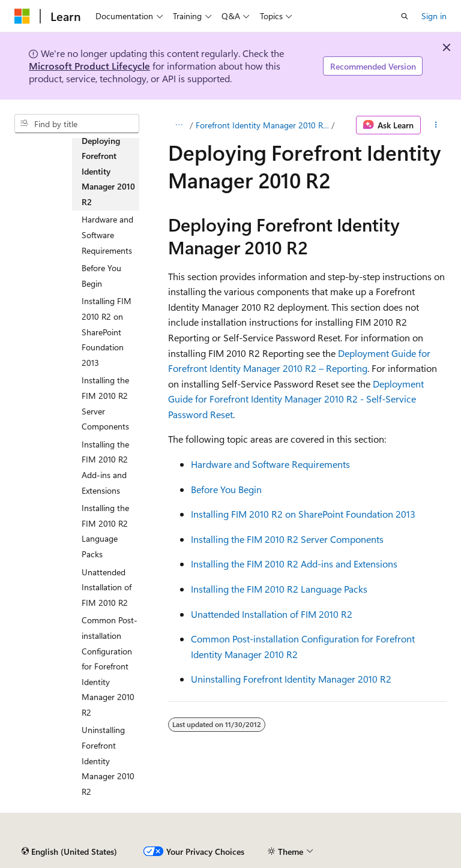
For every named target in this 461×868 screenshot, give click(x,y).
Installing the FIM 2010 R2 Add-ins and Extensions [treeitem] (105, 467)
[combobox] (77, 124)
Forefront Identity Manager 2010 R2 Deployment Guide (262, 125)
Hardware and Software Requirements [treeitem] (107, 235)
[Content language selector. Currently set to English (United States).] (69, 852)
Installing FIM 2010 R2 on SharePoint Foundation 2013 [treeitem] (107, 331)
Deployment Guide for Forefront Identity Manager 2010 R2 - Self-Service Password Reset (296, 399)
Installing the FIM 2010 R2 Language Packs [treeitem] (105, 531)
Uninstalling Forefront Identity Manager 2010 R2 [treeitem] (108, 760)
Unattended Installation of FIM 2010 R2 (272, 614)
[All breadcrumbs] (179, 125)
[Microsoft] (22, 16)
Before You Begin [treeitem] (101, 276)
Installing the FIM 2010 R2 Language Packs (279, 589)
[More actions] (436, 125)
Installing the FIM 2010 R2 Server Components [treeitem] (105, 403)
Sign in (434, 16)
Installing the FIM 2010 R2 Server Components (287, 539)
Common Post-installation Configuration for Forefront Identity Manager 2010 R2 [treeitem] (110, 666)
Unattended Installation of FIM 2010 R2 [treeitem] (107, 587)
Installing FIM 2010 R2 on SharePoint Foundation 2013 (303, 514)
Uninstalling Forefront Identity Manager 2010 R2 (291, 679)
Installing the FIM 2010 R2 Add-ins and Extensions (294, 564)
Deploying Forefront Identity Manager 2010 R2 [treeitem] (108, 171)
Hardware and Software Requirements (270, 464)
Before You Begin (226, 489)
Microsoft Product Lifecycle (89, 66)
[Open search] (405, 16)
